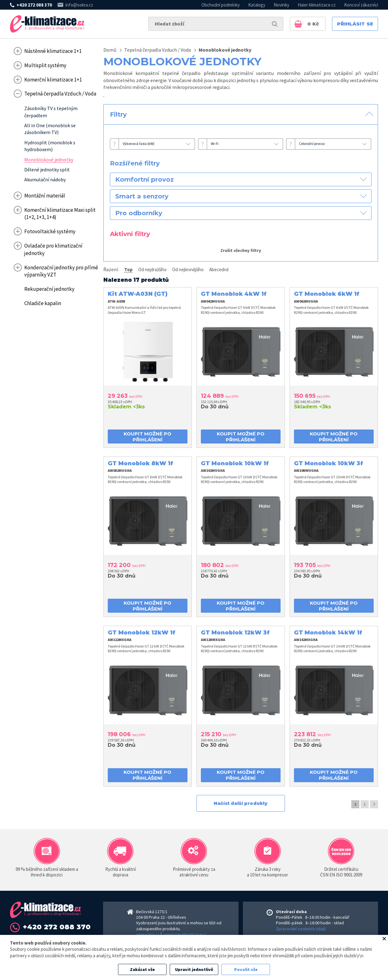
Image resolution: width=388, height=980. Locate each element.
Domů (110, 50)
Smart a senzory (142, 196)
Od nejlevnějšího (188, 269)
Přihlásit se (355, 24)
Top (128, 269)
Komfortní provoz (144, 179)
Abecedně (219, 269)
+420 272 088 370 (34, 5)
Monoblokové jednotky (225, 50)
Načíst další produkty (241, 803)
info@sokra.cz (79, 5)
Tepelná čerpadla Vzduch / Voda (158, 50)
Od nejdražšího (152, 269)
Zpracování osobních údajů (301, 929)
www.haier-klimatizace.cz (185, 934)
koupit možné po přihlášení (147, 437)
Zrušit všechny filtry (241, 250)
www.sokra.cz (148, 934)
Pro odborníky (139, 213)
